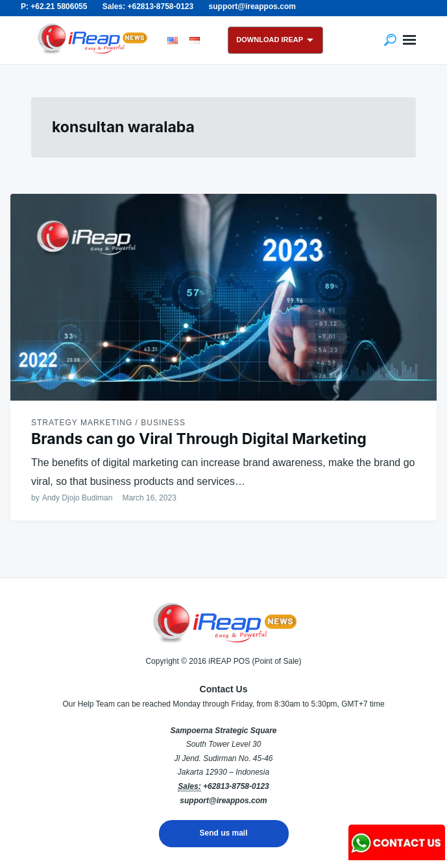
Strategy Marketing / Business (108, 423)
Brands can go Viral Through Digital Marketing (199, 439)
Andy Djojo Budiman (78, 498)
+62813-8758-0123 (236, 786)
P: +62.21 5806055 (54, 6)
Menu (409, 40)
